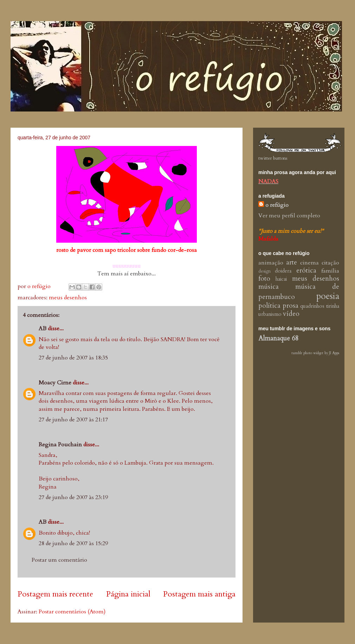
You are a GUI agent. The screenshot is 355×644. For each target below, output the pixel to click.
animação (271, 263)
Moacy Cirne (55, 383)
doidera (283, 271)
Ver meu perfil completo (289, 216)
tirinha (333, 306)
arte (292, 262)
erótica (306, 270)
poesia (328, 296)
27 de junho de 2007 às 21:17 (73, 420)
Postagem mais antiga (199, 594)
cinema (309, 263)
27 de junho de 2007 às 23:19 (73, 497)
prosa (291, 306)
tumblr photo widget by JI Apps (315, 353)
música (269, 287)
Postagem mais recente (55, 594)
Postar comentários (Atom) (72, 612)
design (264, 271)
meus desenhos (68, 298)
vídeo (291, 314)
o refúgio (277, 205)
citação (330, 263)
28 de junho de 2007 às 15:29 (73, 543)
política (269, 306)
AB (43, 329)
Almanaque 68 (279, 338)
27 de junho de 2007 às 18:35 (73, 358)
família (330, 271)
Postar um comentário (59, 560)
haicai (281, 279)
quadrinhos (312, 306)
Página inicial (128, 594)
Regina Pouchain (60, 445)
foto (264, 279)
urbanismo (270, 314)
